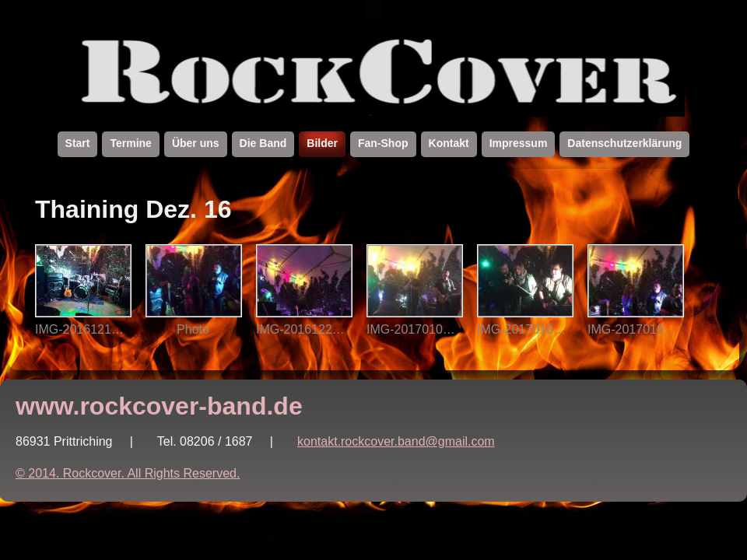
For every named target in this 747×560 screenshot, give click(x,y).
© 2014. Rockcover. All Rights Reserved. (128, 473)
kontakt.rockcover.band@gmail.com (396, 441)
